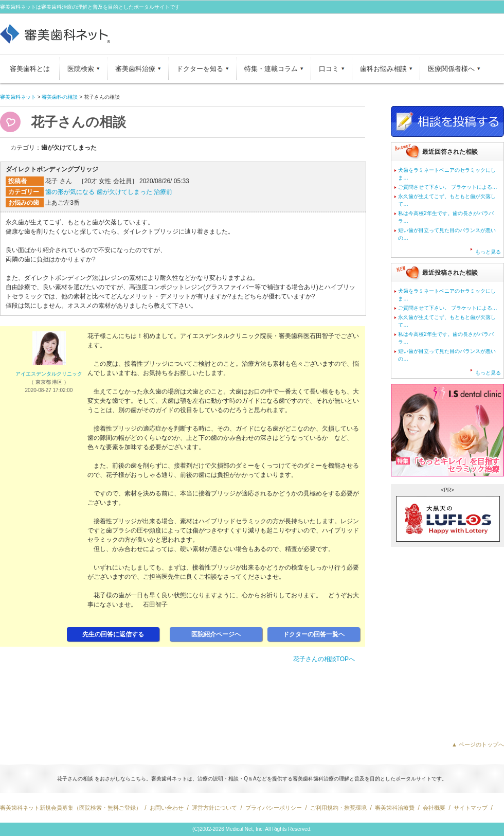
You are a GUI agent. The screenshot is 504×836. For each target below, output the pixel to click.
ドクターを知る (200, 69)
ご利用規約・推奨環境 (338, 808)
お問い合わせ (167, 808)
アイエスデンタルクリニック (49, 374)
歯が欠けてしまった (124, 192)
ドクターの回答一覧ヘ (314, 634)
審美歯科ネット (18, 97)
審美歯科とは (30, 69)
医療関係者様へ (451, 69)
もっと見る (488, 252)
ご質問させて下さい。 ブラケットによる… (448, 187)
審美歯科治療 (135, 69)
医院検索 (81, 69)
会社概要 (434, 808)
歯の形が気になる (70, 192)
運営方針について (214, 808)
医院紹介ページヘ (216, 634)
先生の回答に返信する (113, 634)
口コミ (329, 69)
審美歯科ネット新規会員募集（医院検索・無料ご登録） (71, 808)
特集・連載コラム (271, 69)
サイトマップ (471, 808)
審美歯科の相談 (60, 97)
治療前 (163, 192)
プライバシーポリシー (274, 808)
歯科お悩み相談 (383, 69)
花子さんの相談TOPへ (324, 659)
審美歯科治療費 (395, 808)
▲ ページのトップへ (478, 744)
